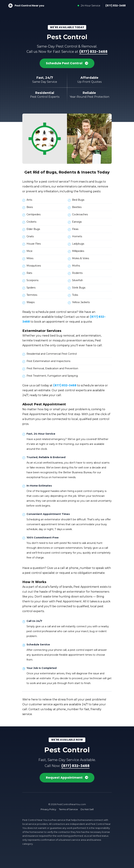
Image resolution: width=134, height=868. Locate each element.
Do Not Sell (87, 809)
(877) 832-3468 (116, 6)
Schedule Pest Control (67, 63)
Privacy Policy (48, 809)
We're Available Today (67, 27)
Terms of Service (68, 809)
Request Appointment (67, 778)
